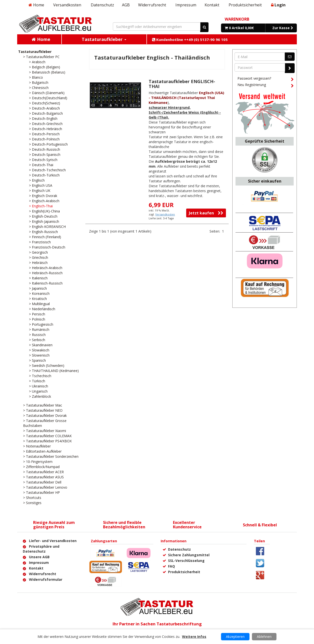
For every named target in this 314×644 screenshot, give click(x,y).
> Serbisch (37, 340)
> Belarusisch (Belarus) (47, 72)
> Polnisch (37, 319)
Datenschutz (102, 5)
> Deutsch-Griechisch (46, 124)
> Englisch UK (40, 191)
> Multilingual (39, 304)
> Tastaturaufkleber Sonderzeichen (51, 456)
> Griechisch (39, 257)
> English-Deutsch (43, 216)
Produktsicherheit (245, 5)
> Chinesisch (39, 88)
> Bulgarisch (39, 82)
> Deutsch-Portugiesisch (48, 144)
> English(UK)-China (44, 211)
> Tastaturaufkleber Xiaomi (45, 431)
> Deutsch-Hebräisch (46, 129)
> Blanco (36, 77)
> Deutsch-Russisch (45, 149)
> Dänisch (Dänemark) (47, 93)
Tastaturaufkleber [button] (104, 39)
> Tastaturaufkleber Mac (43, 405)
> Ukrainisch (39, 386)
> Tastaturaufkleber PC (41, 57)
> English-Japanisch (44, 221)
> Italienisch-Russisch (46, 283)
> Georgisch (38, 252)
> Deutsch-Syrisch (43, 160)
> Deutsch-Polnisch (44, 139)
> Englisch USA (41, 185)
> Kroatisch (38, 299)
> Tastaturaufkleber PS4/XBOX (47, 441)
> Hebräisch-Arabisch (46, 268)
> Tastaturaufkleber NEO (43, 410)
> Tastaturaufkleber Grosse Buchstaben (45, 423)
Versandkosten (67, 5)
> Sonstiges (32, 503)
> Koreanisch (39, 293)
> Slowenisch (39, 355)
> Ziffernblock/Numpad (41, 467)
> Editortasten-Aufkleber (42, 451)
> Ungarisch (38, 391)
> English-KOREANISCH (47, 227)
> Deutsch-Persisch (44, 134)
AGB (126, 5)
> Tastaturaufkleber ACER (43, 472)
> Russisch (37, 335)
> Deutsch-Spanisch (45, 155)
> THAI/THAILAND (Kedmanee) (54, 371)
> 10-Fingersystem (38, 462)
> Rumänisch (39, 329)
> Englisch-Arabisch (44, 201)
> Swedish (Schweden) (47, 365)
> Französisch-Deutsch (47, 247)
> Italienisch (38, 278)
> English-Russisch (43, 232)
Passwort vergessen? (265, 79)
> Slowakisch (39, 350)
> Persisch (37, 314)
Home (36, 5)
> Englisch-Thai (41, 206)
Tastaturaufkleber (35, 52)
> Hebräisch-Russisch (46, 273)
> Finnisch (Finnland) (45, 237)
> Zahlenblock (40, 396)
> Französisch (40, 242)
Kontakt (212, 5)
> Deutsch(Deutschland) (48, 98)
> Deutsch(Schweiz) (45, 103)
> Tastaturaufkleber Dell (42, 482)
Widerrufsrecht (152, 5)
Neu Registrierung (265, 86)
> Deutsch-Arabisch (44, 108)
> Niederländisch (42, 309)
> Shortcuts (32, 498)
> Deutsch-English (43, 118)
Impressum (186, 5)
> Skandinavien (41, 345)
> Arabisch (37, 62)
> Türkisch (37, 381)
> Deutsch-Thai (41, 165)
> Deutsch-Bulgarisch (46, 113)
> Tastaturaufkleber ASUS (43, 477)
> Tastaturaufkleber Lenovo (45, 487)
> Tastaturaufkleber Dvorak (45, 415)
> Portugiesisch (41, 324)
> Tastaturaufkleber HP (41, 492)
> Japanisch (38, 288)
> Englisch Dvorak (43, 196)
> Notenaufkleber (37, 446)
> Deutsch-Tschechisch (47, 170)
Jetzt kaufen (206, 213)
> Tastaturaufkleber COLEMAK (47, 436)
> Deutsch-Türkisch (44, 175)
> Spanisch (37, 360)
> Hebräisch (38, 263)
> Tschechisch (40, 376)
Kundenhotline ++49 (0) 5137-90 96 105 (190, 39)
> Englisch (37, 180)
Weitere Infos (194, 637)
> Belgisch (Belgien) (45, 67)
